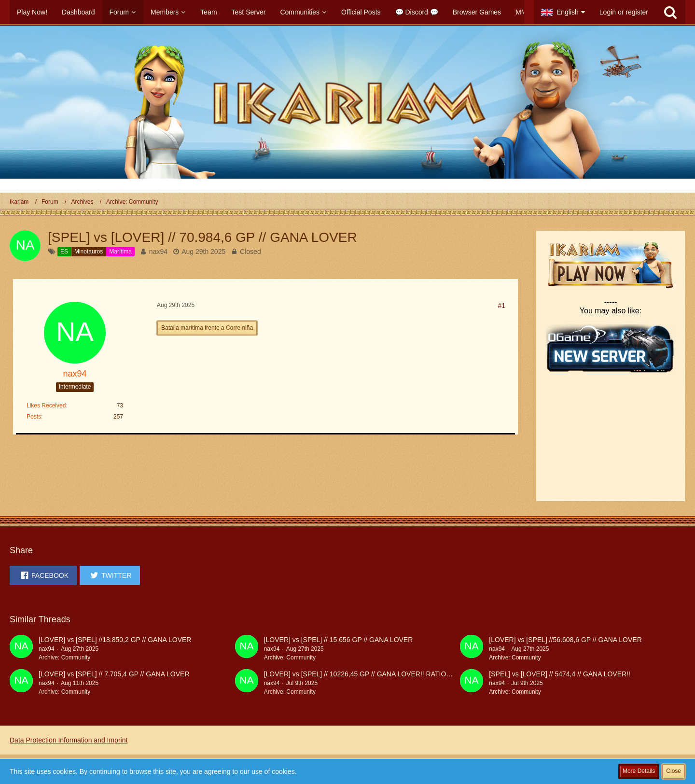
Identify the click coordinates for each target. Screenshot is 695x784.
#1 (501, 306)
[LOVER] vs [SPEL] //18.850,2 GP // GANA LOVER (115, 640)
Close (674, 771)
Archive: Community (64, 658)
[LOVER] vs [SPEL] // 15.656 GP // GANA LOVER (339, 640)
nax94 (158, 252)
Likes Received (46, 406)
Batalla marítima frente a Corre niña (207, 328)
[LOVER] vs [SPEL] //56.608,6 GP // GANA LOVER (565, 640)
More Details (639, 771)
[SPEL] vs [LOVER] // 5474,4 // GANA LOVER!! (560, 674)
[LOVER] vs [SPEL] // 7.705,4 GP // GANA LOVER (114, 674)
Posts (34, 417)
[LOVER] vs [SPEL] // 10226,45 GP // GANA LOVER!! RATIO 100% (365, 674)
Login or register (624, 12)
